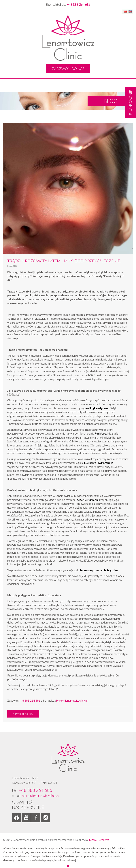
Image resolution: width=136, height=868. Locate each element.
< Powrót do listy (23, 714)
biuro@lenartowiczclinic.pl (72, 700)
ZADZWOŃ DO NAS (68, 69)
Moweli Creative (99, 840)
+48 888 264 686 (79, 4)
